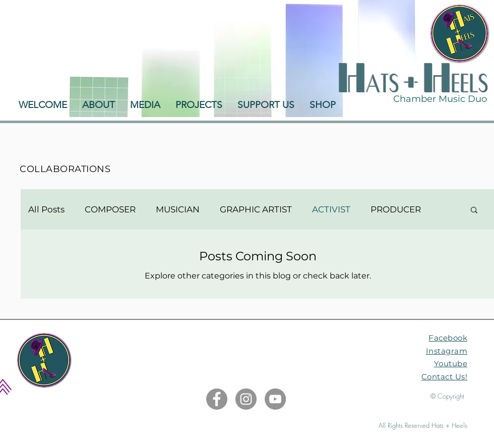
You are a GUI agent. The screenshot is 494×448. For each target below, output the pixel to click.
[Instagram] (246, 399)
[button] (474, 211)
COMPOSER (110, 209)
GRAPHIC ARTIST (256, 209)
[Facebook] (217, 399)
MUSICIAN (178, 209)
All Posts (46, 209)
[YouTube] (275, 399)
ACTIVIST (331, 209)
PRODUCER (396, 209)
